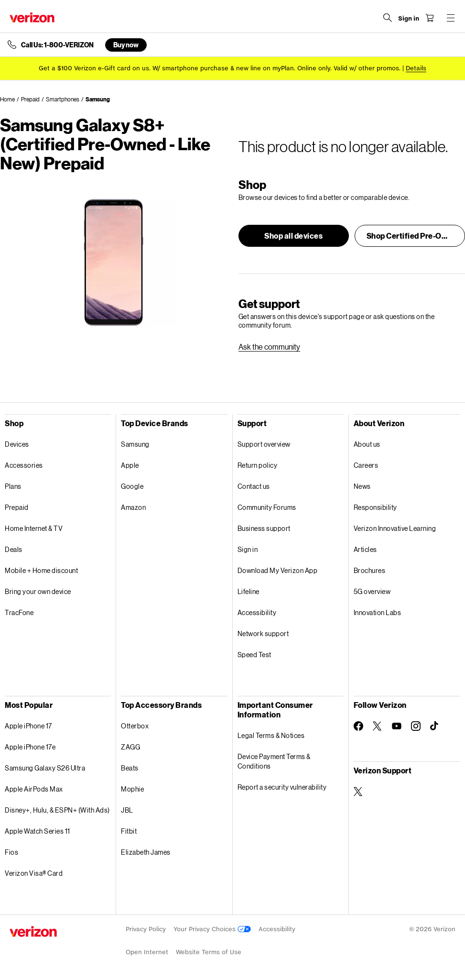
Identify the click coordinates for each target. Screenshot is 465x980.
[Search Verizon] (388, 18)
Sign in (248, 549)
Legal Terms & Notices (271, 735)
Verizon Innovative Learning (395, 528)
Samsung (98, 99)
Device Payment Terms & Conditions (274, 761)
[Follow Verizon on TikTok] (435, 726)
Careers (366, 465)
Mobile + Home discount (41, 570)
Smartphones (63, 99)
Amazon (133, 507)
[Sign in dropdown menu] (409, 19)
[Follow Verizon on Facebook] (358, 726)
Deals (14, 549)
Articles (365, 549)
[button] (294, 236)
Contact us (254, 486)
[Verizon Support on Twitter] (358, 792)
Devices (17, 444)
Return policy (258, 465)
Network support (263, 633)
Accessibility (257, 612)
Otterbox (135, 726)
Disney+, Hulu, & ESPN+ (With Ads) (57, 810)
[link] (269, 347)
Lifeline (249, 591)
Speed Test (254, 655)
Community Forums (267, 507)
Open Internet (147, 952)
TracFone (19, 612)
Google (132, 486)
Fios (11, 852)
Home (7, 99)
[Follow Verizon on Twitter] (378, 726)
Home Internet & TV (34, 528)
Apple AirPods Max (34, 789)
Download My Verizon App (278, 570)
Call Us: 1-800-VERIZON (57, 45)
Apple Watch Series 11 (38, 831)
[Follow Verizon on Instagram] (416, 726)
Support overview (264, 444)
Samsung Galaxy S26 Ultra (45, 768)
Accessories (24, 465)
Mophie (132, 789)
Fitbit (129, 831)
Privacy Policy (146, 929)
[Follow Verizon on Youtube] (397, 726)
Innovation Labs (378, 612)
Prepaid (30, 99)
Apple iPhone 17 (28, 726)
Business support (264, 528)
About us (367, 444)
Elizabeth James (146, 852)
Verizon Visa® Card (34, 873)
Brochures (370, 570)
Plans (13, 486)
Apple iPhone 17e (30, 747)
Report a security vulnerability (282, 787)
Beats (130, 768)
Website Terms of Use (209, 952)
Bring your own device (38, 591)
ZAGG (130, 747)
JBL (127, 810)
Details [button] (416, 68)
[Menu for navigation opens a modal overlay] (451, 18)
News (362, 486)
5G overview (372, 591)
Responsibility (375, 507)
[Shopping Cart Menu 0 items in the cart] (430, 18)
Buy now (126, 45)
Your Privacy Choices (212, 929)
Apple (130, 465)
